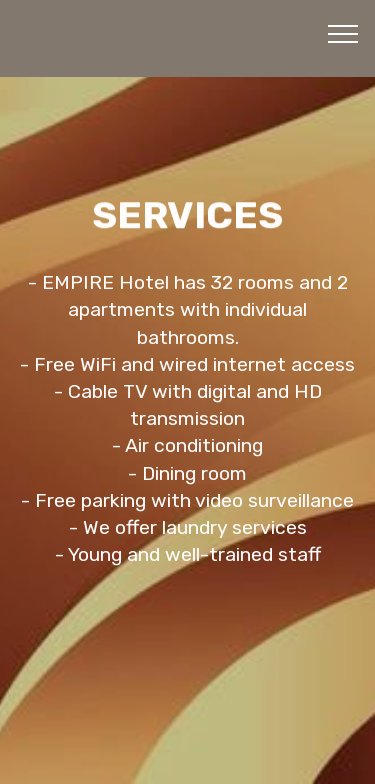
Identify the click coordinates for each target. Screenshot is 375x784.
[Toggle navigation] (343, 33)
